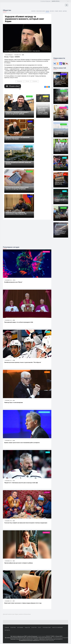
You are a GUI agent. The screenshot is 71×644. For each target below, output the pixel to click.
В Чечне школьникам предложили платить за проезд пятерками (17, 188)
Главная (7, 628)
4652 (13, 561)
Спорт (48, 332)
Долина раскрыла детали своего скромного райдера (60, 117)
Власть (30, 122)
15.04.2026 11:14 (58, 114)
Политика (13, 628)
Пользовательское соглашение (60, 638)
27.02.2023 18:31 (9, 185)
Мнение (60, 11)
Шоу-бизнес (46, 252)
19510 (14, 280)
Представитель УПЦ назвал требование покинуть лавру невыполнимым (43, 111)
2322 (64, 146)
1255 (64, 130)
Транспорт (63, 74)
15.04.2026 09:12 (58, 214)
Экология (32, 11)
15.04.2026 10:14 (58, 163)
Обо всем (51, 11)
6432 (13, 401)
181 (64, 79)
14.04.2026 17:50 (8, 401)
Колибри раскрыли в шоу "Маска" (13, 282)
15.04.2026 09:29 (58, 197)
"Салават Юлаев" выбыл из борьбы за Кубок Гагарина (61, 200)
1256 (64, 228)
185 (64, 98)
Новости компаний (57, 628)
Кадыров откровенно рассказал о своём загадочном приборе (17, 113)
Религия (46, 11)
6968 (13, 321)
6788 (13, 361)
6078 (13, 441)
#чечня (27, 81)
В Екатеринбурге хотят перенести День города (60, 100)
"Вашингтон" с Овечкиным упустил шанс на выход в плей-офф (21, 483)
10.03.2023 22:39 (41, 105)
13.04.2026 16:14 (8, 321)
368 (64, 180)
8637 (15, 160)
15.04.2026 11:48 (58, 79)
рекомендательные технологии (47, 641)
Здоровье (64, 11)
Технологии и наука (39, 11)
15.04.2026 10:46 (58, 130)
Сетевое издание (42, 637)
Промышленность (62, 225)
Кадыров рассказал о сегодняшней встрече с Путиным (18, 138)
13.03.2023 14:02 (9, 160)
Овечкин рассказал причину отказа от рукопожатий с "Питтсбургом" (23, 363)
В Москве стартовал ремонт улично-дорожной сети (60, 183)
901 (64, 214)
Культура (47, 493)
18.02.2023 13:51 (9, 208)
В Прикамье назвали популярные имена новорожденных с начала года (60, 149)
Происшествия (47, 628)
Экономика (29, 147)
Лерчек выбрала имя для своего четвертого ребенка (19, 563)
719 (64, 114)
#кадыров (20, 81)
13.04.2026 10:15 (8, 280)
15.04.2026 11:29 (58, 98)
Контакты (7, 631)
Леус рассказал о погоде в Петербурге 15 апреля (60, 133)
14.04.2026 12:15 (8, 561)
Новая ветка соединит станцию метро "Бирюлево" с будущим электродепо (60, 83)
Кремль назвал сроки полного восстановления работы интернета (22, 443)
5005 (13, 521)
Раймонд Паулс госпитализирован (14, 403)
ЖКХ (65, 174)
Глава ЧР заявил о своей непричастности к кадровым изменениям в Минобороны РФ (16, 213)
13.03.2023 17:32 (9, 135)
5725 (13, 481)
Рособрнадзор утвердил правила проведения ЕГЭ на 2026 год (61, 217)
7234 (15, 185)
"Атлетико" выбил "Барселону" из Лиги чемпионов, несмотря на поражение (61, 166)
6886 (47, 105)
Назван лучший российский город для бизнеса (18, 163)
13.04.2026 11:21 (8, 602)
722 (64, 163)
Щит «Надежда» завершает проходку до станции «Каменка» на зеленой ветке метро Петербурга (60, 232)
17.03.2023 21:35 (17, 55)
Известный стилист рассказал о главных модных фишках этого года (23, 604)
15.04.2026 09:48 (58, 180)
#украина (35, 81)
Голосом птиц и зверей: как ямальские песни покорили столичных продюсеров (26, 523)
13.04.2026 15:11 (8, 361)
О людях (56, 11)
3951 (13, 602)
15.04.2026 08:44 (58, 228)
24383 (15, 110)
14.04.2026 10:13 (8, 481)
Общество (29, 97)
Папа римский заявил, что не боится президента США (19, 323)
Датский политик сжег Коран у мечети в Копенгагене (17, 615)
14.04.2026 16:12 (8, 441)
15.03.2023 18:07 (9, 110)
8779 (15, 135)
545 (64, 197)
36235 (15, 208)
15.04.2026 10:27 (58, 146)
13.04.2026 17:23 (8, 521)
